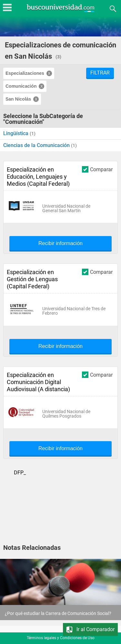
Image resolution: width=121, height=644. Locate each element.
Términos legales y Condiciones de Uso (61, 638)
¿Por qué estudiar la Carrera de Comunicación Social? (58, 613)
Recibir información (60, 243)
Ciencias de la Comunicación (37, 145)
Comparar (97, 169)
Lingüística (16, 133)
